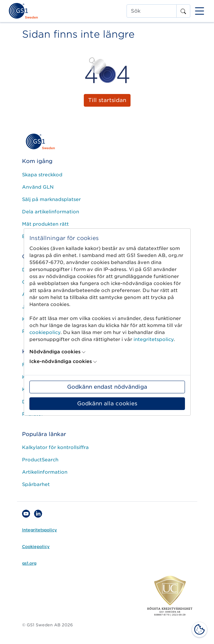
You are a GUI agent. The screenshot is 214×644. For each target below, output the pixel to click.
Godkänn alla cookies (107, 403)
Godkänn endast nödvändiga (107, 387)
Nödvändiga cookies (55, 352)
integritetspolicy (154, 339)
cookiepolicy (45, 332)
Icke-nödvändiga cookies (61, 361)
